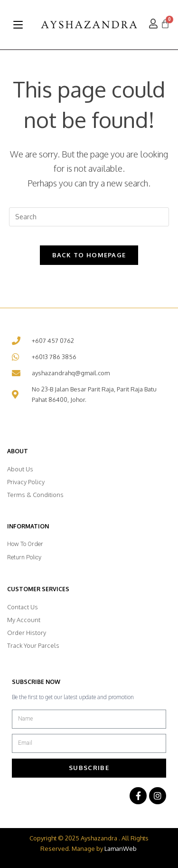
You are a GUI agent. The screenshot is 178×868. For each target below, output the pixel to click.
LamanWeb (121, 848)
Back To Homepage (89, 255)
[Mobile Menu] (18, 25)
